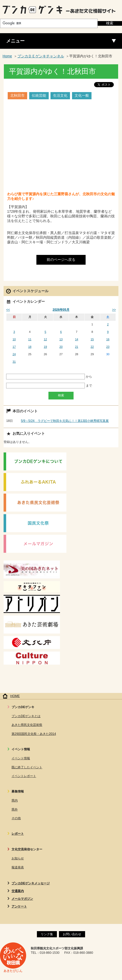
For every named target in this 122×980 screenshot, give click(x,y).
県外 (15, 809)
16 (108, 339)
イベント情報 (21, 758)
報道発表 (18, 867)
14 (77, 339)
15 (92, 339)
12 (45, 339)
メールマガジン (22, 899)
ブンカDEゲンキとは (26, 716)
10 (14, 339)
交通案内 (18, 891)
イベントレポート (24, 776)
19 (45, 347)
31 (14, 362)
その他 (16, 818)
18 (30, 347)
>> (114, 310)
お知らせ (18, 858)
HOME (15, 696)
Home (7, 56)
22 (92, 347)
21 (77, 347)
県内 (15, 800)
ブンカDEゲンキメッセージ (31, 883)
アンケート (19, 906)
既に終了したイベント (27, 767)
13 (61, 339)
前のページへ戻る (61, 260)
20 (61, 347)
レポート (18, 834)
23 (108, 347)
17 (14, 347)
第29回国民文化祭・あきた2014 (34, 734)
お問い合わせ (72, 934)
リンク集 (47, 934)
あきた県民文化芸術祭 (27, 725)
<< (8, 310)
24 (14, 354)
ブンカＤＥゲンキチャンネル (41, 56)
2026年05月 (61, 310)
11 (30, 339)
